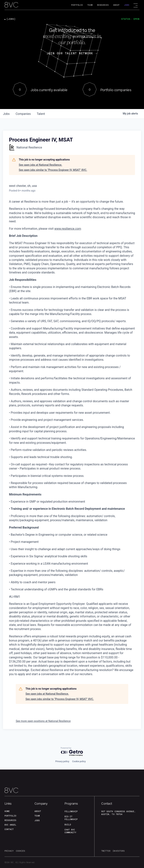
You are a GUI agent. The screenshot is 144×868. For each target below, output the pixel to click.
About (117, 5)
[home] (11, 5)
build (68, 825)
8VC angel (10, 825)
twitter (106, 851)
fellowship (71, 811)
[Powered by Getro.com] (72, 752)
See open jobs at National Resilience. (40, 165)
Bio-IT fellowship (71, 818)
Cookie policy (79, 761)
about (38, 811)
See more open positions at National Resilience (43, 721)
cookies (21, 851)
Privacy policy (62, 761)
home (7, 811)
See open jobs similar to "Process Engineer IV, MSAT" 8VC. (53, 170)
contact (9, 829)
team (37, 816)
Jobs (127, 5)
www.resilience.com (68, 229)
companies (23, 114)
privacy (9, 851)
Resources (103, 5)
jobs (6, 114)
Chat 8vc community (70, 831)
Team (90, 5)
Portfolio (77, 5)
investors (119, 851)
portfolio (10, 816)
